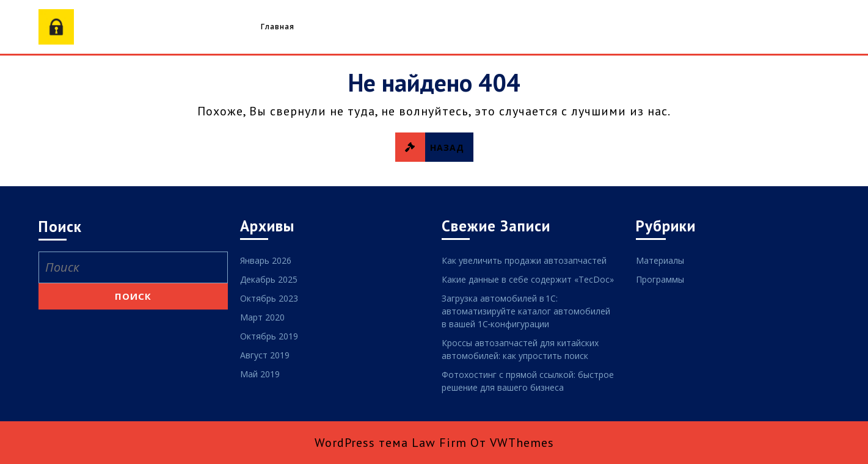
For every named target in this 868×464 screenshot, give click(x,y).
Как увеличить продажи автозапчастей (524, 260)
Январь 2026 (266, 260)
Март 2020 (262, 317)
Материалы (660, 260)
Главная (278, 27)
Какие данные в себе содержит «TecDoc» (528, 279)
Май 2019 (260, 374)
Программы (660, 279)
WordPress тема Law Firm (391, 443)
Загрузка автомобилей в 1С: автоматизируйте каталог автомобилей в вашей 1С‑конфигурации (526, 311)
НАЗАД (434, 147)
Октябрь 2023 (269, 298)
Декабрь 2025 (269, 279)
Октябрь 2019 (269, 336)
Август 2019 (265, 355)
